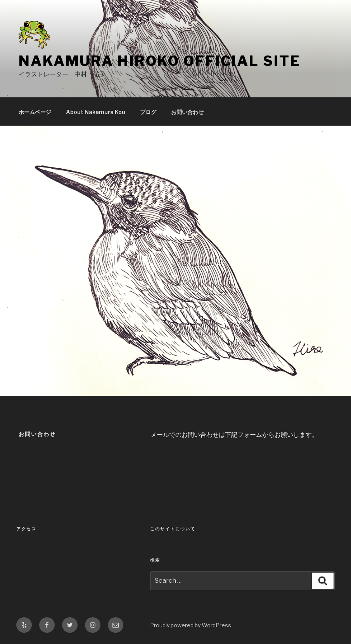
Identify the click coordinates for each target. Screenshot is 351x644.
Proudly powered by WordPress (191, 625)
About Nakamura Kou (96, 112)
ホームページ (35, 112)
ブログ (148, 112)
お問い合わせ (187, 112)
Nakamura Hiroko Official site (160, 61)
